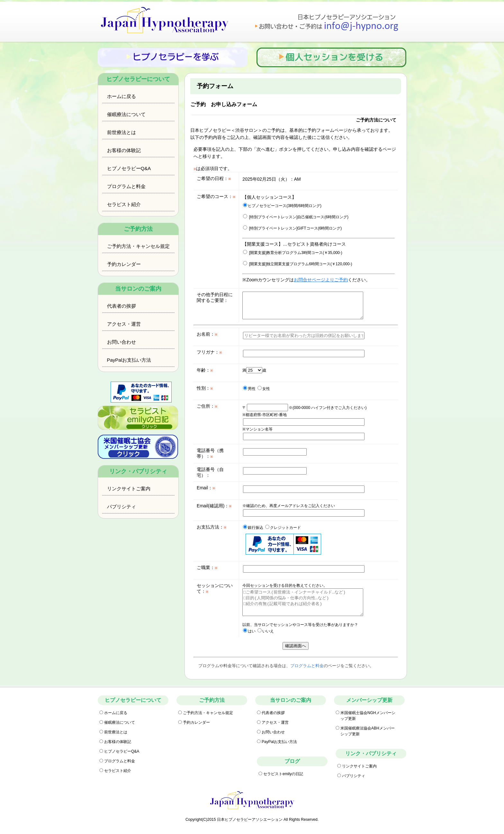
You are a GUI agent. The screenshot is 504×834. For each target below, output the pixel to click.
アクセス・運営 (124, 324)
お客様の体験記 (124, 150)
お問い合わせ (122, 342)
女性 (264, 389)
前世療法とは (122, 132)
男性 (249, 389)
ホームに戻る (122, 96)
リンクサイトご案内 (129, 489)
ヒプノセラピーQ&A (129, 168)
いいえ (266, 631)
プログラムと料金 (126, 186)
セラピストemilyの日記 (283, 774)
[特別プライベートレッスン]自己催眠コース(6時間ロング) (296, 217)
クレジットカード (283, 528)
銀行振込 (253, 528)
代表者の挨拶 (122, 306)
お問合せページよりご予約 (321, 280)
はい (249, 631)
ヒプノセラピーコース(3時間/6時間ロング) (282, 206)
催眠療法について (126, 114)
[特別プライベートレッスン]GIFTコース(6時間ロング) (292, 228)
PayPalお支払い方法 (129, 360)
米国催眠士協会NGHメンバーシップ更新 (368, 716)
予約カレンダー (124, 264)
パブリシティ (122, 507)
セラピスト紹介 (124, 204)
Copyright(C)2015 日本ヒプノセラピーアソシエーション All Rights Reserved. (252, 820)
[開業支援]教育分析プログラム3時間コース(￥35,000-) (292, 253)
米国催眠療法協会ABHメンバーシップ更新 (368, 731)
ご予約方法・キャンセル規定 (138, 246)
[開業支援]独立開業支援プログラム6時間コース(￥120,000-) (297, 264)
